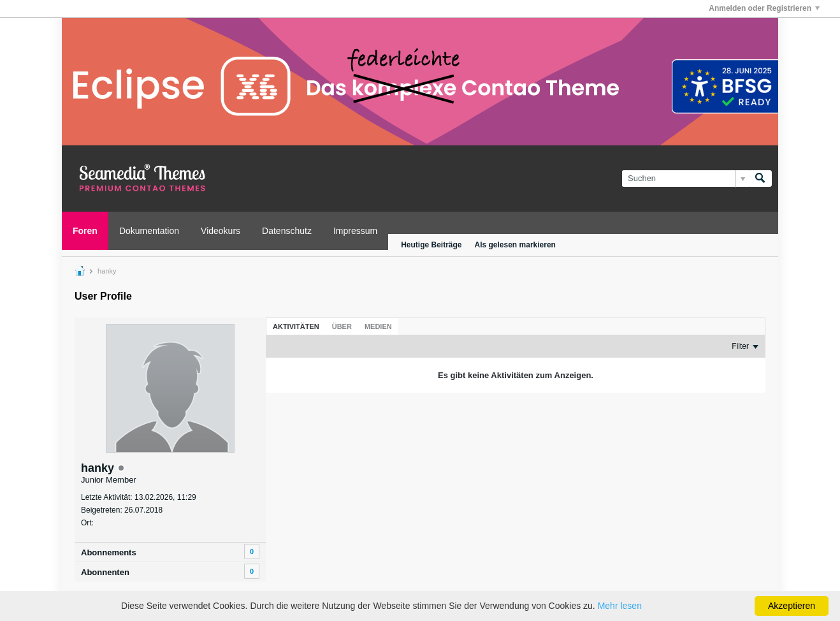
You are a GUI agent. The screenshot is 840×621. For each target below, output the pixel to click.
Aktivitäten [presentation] (296, 326)
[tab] (296, 326)
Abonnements (109, 552)
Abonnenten (105, 572)
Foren (85, 231)
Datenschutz (287, 231)
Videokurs (221, 231)
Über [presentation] (342, 326)
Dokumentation (149, 231)
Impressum (355, 231)
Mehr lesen (620, 606)
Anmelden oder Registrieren (764, 8)
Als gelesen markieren (515, 245)
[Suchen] (685, 179)
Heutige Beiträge (431, 245)
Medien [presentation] (378, 326)
